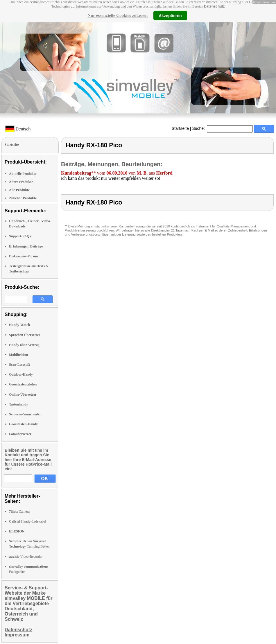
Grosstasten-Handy (23, 424)
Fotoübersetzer (20, 434)
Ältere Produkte (21, 182)
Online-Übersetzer (23, 394)
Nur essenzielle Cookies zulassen (118, 15)
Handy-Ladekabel (28, 521)
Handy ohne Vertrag (24, 345)
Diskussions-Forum (23, 256)
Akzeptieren (170, 15)
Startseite (180, 128)
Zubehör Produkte (23, 198)
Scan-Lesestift (19, 365)
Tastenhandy (19, 404)
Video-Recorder (26, 557)
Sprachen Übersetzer (25, 335)
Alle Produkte (19, 190)
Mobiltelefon (18, 355)
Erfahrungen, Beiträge (26, 246)
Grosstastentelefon (23, 384)
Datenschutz (214, 6)
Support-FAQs (20, 236)
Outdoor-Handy (21, 374)
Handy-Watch (19, 325)
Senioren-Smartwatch (25, 414)
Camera (19, 512)
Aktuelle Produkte (23, 174)
